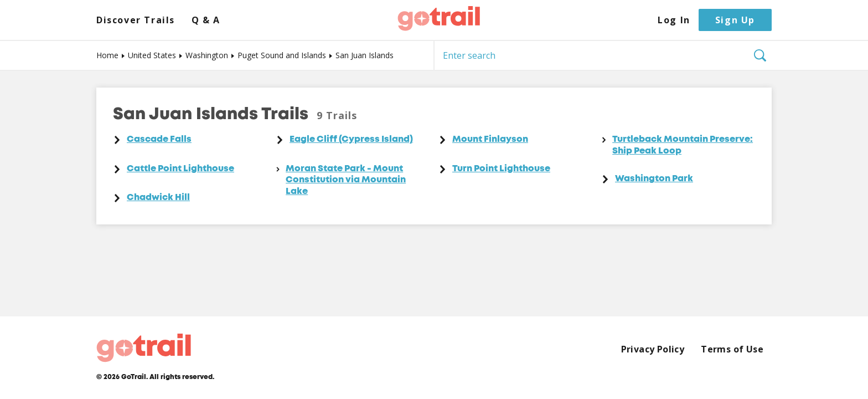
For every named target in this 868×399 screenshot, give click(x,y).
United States (152, 55)
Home (107, 55)
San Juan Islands (365, 55)
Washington (207, 55)
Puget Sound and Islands (282, 55)
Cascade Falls (159, 140)
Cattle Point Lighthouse (180, 169)
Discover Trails (136, 20)
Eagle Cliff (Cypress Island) (351, 140)
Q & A (206, 20)
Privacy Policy (653, 349)
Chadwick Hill (158, 198)
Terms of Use (732, 349)
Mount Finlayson (490, 140)
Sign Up (735, 20)
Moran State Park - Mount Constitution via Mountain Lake (346, 181)
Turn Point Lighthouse (501, 169)
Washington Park (654, 179)
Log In (674, 20)
